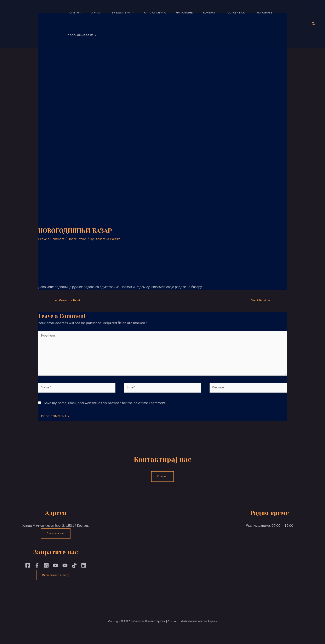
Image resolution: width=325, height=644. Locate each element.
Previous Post (69, 300)
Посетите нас (56, 538)
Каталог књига (155, 13)
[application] (132, 13)
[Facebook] (28, 570)
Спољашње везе (82, 35)
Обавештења (79, 239)
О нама (96, 13)
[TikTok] (74, 570)
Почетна (74, 13)
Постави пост (236, 13)
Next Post (260, 300)
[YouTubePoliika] (56, 570)
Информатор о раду (56, 580)
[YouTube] (65, 570)
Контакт (209, 13)
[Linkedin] (84, 570)
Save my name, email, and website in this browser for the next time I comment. (105, 407)
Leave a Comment (52, 239)
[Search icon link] (314, 24)
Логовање (265, 13)
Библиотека (123, 13)
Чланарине (184, 13)
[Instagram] (46, 570)
